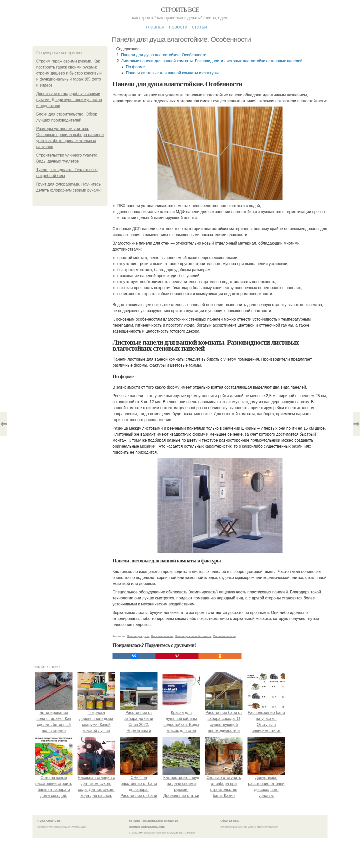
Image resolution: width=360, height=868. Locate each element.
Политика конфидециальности (147, 827)
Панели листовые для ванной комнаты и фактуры (172, 73)
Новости (178, 27)
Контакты (134, 821)
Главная (155, 27)
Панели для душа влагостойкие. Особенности (164, 55)
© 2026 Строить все (49, 821)
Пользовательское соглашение (160, 821)
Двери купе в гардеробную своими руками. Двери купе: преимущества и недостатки (69, 100)
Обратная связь (230, 821)
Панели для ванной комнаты (193, 636)
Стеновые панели (224, 636)
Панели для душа (138, 636)
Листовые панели (162, 636)
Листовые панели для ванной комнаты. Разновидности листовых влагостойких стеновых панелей (212, 61)
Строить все (180, 10)
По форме (135, 67)
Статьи (199, 27)
